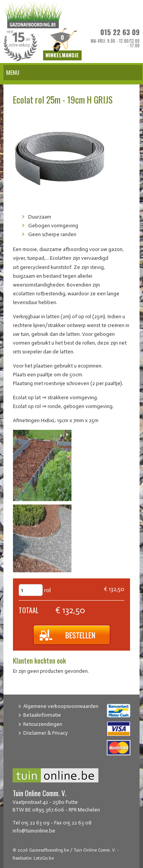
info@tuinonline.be (34, 831)
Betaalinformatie (42, 715)
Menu (13, 72)
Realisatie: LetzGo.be (33, 858)
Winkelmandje (62, 55)
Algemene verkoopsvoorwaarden (61, 706)
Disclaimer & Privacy (46, 733)
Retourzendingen (43, 724)
